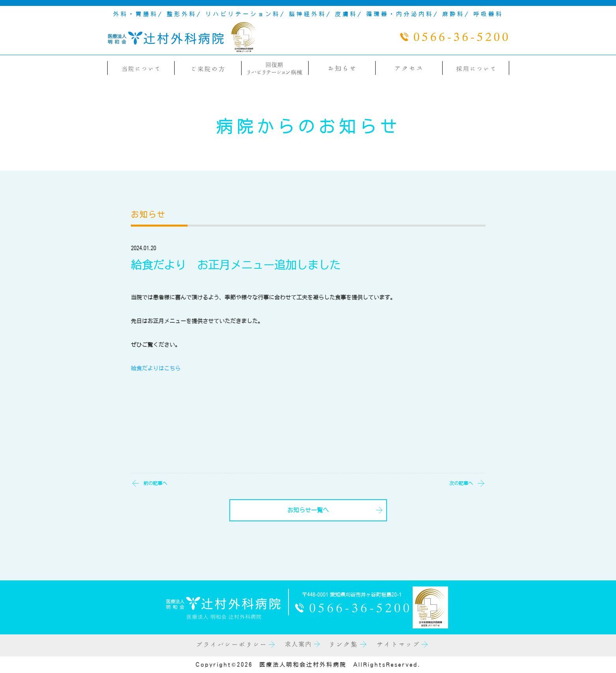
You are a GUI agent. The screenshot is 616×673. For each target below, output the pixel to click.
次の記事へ (461, 483)
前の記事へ (155, 483)
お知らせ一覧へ (308, 510)
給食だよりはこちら (156, 368)
